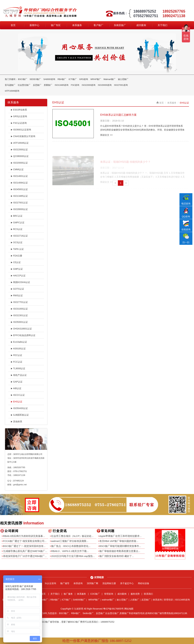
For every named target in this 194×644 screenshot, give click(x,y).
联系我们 (148, 594)
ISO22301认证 (19, 315)
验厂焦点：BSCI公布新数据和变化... (71, 546)
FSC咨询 (75, 85)
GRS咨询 (84, 79)
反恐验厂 (37, 85)
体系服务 (77, 25)
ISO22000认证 (19, 150)
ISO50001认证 (19, 322)
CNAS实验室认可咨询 (23, 136)
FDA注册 (16, 256)
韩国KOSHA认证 (20, 282)
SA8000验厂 (79, 600)
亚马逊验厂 (10, 85)
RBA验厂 (62, 79)
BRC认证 (17, 216)
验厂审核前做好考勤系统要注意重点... (120, 551)
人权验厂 (135, 600)
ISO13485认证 (19, 196)
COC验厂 (95, 594)
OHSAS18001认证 (21, 329)
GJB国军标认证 (20, 415)
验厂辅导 (65, 583)
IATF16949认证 (20, 143)
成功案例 (141, 25)
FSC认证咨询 (19, 123)
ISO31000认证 (19, 309)
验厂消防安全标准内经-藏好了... (117, 556)
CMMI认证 (17, 169)
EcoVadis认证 (19, 342)
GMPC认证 (18, 222)
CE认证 (16, 262)
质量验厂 (48, 85)
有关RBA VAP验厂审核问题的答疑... (119, 541)
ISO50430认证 (19, 408)
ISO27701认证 (19, 302)
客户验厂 (98, 25)
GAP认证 (17, 382)
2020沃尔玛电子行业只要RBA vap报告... (73, 556)
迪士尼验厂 (123, 79)
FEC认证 (16, 355)
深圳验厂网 (92, 583)
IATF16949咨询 (12, 91)
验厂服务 (68, 594)
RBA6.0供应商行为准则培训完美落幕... (24, 536)
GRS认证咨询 (19, 116)
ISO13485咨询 (62, 85)
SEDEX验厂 (35, 79)
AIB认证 (16, 388)
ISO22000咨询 (89, 85)
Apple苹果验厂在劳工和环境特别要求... (121, 536)
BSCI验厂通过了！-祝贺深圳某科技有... (24, 546)
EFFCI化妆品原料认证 (23, 335)
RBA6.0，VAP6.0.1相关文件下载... (70, 551)
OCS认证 (17, 242)
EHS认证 (16, 402)
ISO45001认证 (19, 189)
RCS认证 (17, 229)
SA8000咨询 (49, 79)
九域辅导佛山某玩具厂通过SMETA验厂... (25, 551)
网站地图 (129, 609)
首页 (13, 25)
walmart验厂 (108, 600)
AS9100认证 (18, 349)
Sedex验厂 (43, 600)
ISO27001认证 (19, 203)
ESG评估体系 (19, 110)
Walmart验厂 (109, 79)
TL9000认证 (18, 368)
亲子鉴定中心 (127, 583)
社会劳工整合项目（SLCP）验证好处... (72, 536)
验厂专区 (56, 25)
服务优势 (135, 594)
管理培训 (168, 600)
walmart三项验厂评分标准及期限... (70, 541)
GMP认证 (17, 269)
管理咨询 (109, 594)
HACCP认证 (18, 276)
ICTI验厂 (73, 79)
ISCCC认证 (18, 395)
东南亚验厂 (120, 25)
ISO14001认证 (19, 176)
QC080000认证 (20, 156)
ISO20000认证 (19, 163)
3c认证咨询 (51, 583)
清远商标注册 (109, 583)
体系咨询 (78, 583)
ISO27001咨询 (121, 85)
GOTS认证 (17, 289)
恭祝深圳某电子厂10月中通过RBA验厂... (25, 556)
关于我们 (162, 25)
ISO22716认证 (19, 236)
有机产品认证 (19, 375)
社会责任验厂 (24, 85)
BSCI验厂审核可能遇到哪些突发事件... (120, 546)
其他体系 (16, 422)
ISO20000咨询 (105, 85)
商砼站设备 (144, 583)
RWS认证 (17, 295)
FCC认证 (16, 362)
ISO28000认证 (19, 209)
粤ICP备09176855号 (113, 609)
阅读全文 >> (106, 135)
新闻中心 (34, 25)
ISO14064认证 (19, 183)
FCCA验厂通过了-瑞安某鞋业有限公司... (25, 541)
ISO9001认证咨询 (21, 130)
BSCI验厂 (22, 79)
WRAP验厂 (96, 79)
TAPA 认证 (17, 249)
